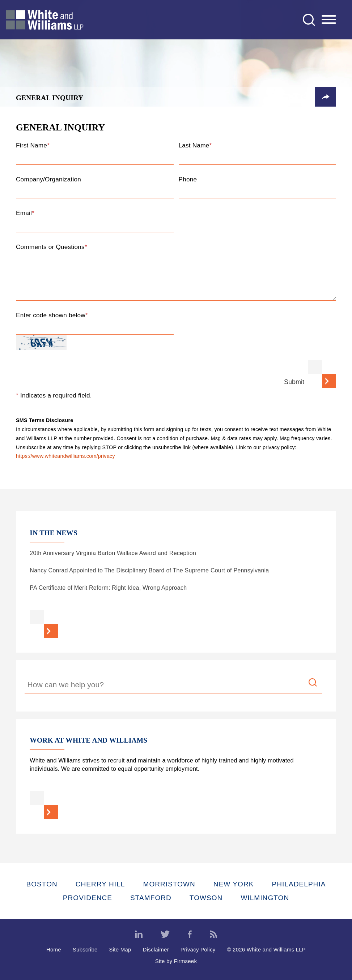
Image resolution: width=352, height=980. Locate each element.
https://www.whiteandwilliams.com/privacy (65, 456)
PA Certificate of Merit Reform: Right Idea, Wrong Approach (108, 588)
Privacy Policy (198, 949)
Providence (88, 898)
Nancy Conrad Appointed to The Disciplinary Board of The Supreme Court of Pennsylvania (149, 570)
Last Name (195, 145)
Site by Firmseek (176, 961)
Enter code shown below (52, 315)
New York (234, 884)
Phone (188, 179)
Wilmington (265, 898)
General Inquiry (50, 98)
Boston (42, 884)
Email (25, 213)
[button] (326, 97)
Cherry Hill (100, 884)
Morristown (169, 884)
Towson (206, 898)
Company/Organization (48, 179)
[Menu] (329, 20)
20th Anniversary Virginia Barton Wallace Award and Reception (113, 553)
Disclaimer (156, 949)
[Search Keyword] (174, 686)
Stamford (151, 898)
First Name (33, 145)
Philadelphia (299, 884)
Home (54, 949)
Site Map (120, 949)
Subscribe (85, 949)
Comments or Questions (52, 247)
